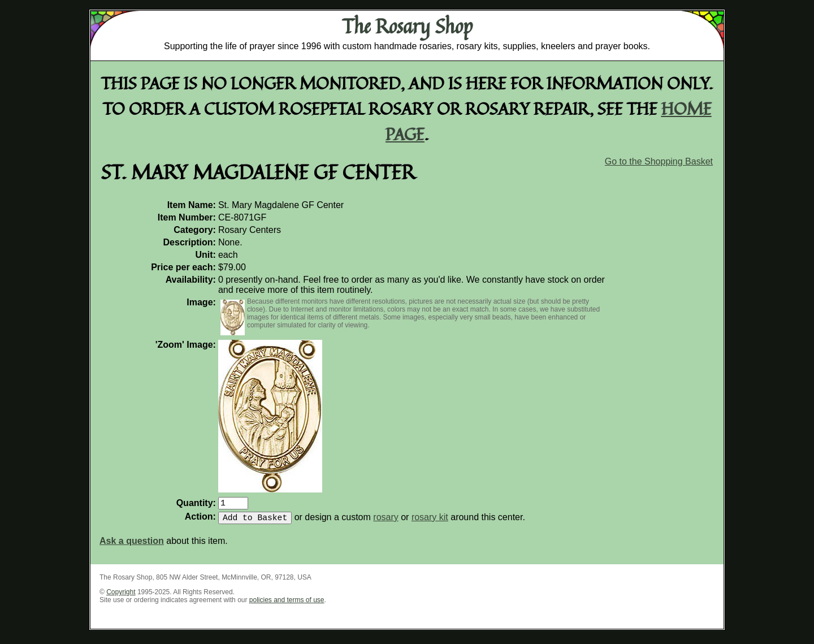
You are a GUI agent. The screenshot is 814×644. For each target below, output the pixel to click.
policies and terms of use (287, 604)
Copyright (121, 597)
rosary (386, 522)
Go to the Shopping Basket (659, 161)
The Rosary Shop (407, 26)
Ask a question (132, 545)
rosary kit (430, 522)
